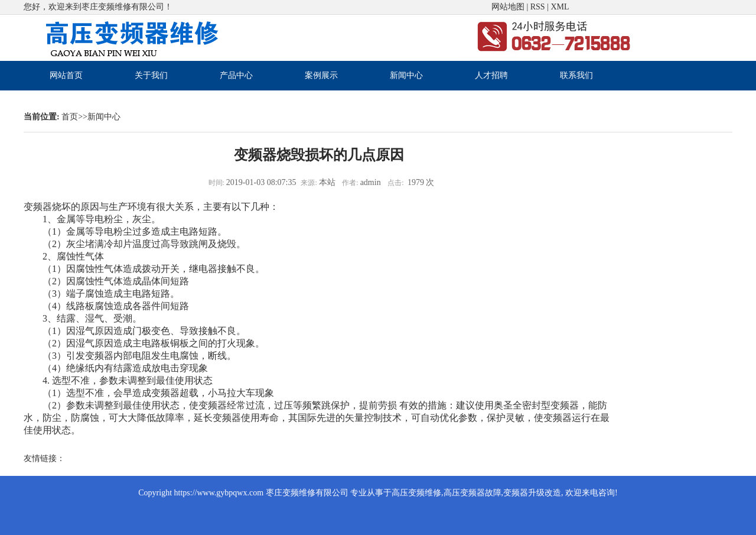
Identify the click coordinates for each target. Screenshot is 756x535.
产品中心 (236, 75)
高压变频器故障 (472, 493)
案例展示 (321, 75)
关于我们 (151, 75)
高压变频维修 (416, 493)
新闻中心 (406, 75)
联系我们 (576, 75)
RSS (538, 7)
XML (560, 7)
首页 (70, 117)
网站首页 (66, 75)
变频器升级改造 (532, 493)
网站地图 (508, 7)
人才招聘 (491, 75)
